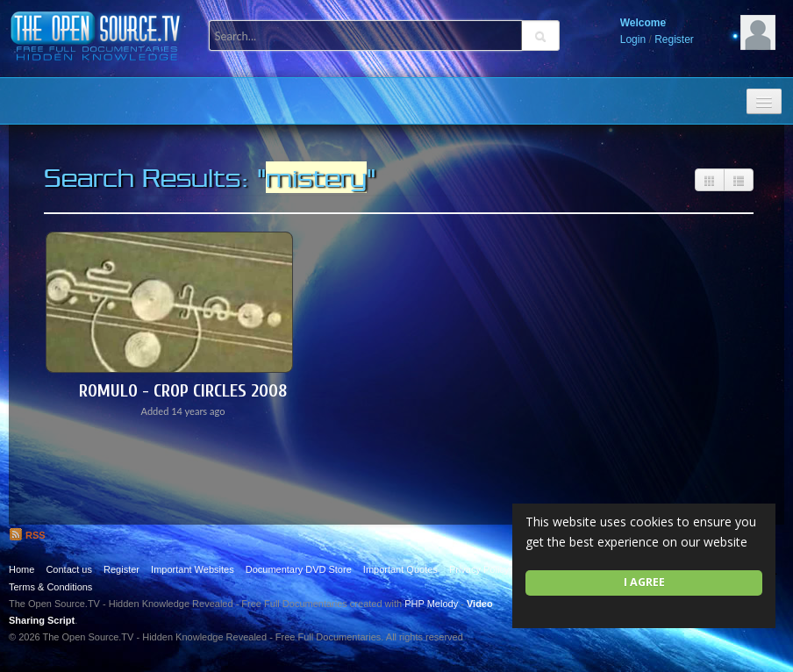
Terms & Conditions (50, 587)
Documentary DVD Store (299, 569)
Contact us (69, 569)
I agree (644, 582)
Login (633, 39)
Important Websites (193, 569)
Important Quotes (400, 569)
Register (674, 39)
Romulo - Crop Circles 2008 (183, 391)
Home (21, 569)
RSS (27, 535)
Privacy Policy (479, 569)
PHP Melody (431, 604)
